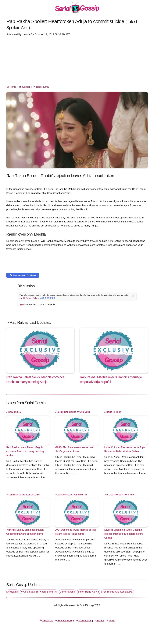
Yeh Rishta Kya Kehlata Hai (24, 495)
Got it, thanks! (48, 298)
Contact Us (84, 621)
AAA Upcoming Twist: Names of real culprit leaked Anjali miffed (76, 532)
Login (21, 304)
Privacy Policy (31, 298)
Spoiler (25, 87)
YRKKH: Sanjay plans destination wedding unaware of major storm (25, 532)
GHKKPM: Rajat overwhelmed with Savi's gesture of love (75, 449)
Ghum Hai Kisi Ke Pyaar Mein (74, 412)
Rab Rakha (41, 87)
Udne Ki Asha (114, 412)
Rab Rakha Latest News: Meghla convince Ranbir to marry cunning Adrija (25, 451)
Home (12, 87)
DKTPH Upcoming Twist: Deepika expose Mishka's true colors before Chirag (124, 534)
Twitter (99, 621)
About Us (46, 621)
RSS (110, 621)
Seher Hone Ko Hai (89, 592)
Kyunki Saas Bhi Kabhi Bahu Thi (39, 592)
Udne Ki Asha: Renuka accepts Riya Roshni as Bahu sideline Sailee (125, 449)
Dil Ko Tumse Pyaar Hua (120, 495)
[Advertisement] (77, 60)
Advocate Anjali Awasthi (72, 495)
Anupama (13, 592)
